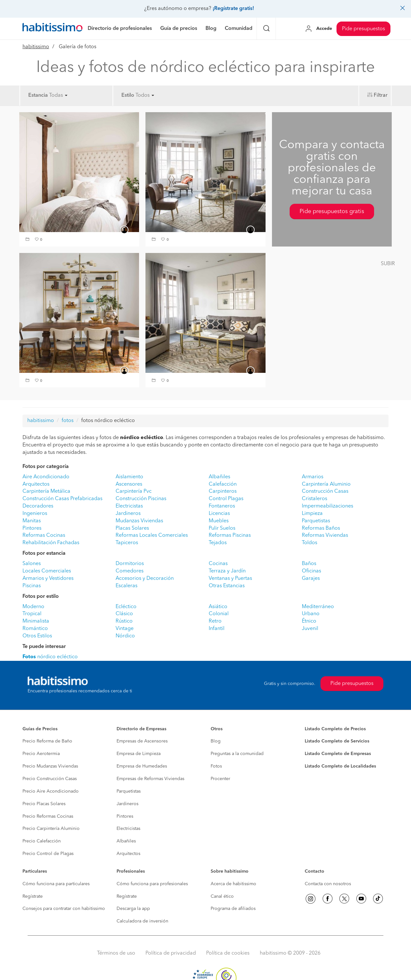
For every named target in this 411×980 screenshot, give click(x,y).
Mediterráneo (318, 607)
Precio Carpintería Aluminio (51, 829)
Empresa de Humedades (142, 766)
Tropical (32, 614)
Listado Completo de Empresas (338, 754)
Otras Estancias (227, 586)
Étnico (309, 621)
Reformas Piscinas (230, 535)
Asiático (218, 607)
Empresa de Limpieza (139, 754)
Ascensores (129, 484)
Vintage (125, 629)
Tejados (218, 543)
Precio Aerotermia (41, 754)
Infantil (217, 629)
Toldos (310, 543)
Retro (215, 621)
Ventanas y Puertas (230, 579)
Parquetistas (316, 521)
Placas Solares (132, 528)
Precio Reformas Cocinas (48, 816)
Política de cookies (228, 953)
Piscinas (32, 586)
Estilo (128, 95)
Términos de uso (116, 953)
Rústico (124, 621)
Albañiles (219, 477)
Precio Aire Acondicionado (51, 791)
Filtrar (381, 95)
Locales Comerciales (47, 571)
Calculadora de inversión (142, 921)
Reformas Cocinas (44, 535)
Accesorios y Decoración (145, 579)
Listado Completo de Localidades (340, 766)
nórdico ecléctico (50, 657)
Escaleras (127, 586)
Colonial (219, 614)
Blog (216, 741)
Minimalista (36, 621)
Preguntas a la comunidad (237, 754)
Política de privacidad (171, 953)
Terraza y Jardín (227, 571)
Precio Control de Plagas (48, 854)
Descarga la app (133, 909)
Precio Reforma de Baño (47, 741)
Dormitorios (130, 564)
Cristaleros (315, 499)
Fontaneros (222, 506)
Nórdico (125, 636)
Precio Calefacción (42, 841)
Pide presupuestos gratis (332, 211)
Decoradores (38, 506)
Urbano (311, 614)
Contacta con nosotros (328, 884)
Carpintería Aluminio (326, 484)
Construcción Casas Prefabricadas (62, 499)
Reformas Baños (321, 528)
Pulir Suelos (222, 528)
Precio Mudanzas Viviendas (50, 766)
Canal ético (222, 896)
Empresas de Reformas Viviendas (150, 779)
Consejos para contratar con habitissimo (64, 909)
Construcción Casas (325, 491)
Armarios (313, 477)
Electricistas (129, 506)
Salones (32, 564)
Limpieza (312, 514)
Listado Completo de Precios (335, 729)
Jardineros (128, 514)
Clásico (124, 614)
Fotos (216, 766)
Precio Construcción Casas (50, 779)
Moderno (33, 607)
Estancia (38, 95)
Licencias (219, 514)
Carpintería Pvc (134, 491)
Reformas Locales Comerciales (152, 535)
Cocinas (218, 564)
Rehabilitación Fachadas (51, 543)
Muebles (219, 521)
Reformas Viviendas (325, 535)
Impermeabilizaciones (328, 506)
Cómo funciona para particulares (56, 884)
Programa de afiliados (233, 909)
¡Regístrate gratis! (233, 9)
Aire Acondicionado (46, 477)
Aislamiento (129, 477)
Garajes (311, 579)
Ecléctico (126, 607)
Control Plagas (226, 499)
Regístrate (33, 896)
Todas (58, 95)
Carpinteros (223, 491)
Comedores (130, 571)
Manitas (32, 521)
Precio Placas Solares (44, 804)
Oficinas (311, 571)
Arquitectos (36, 484)
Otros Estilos (37, 636)
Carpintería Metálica (46, 491)
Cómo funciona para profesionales (152, 884)
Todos (145, 95)
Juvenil (310, 629)
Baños (309, 564)
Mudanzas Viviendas (139, 521)
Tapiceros (127, 543)
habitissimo (36, 47)
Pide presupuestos (363, 29)
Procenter (220, 779)
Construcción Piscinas (141, 499)
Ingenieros (35, 514)
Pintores (32, 528)
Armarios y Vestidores (48, 579)
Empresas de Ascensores (142, 741)
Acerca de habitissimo (233, 884)
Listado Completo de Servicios (337, 741)
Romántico (35, 629)
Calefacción (223, 484)
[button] (28, 240)
